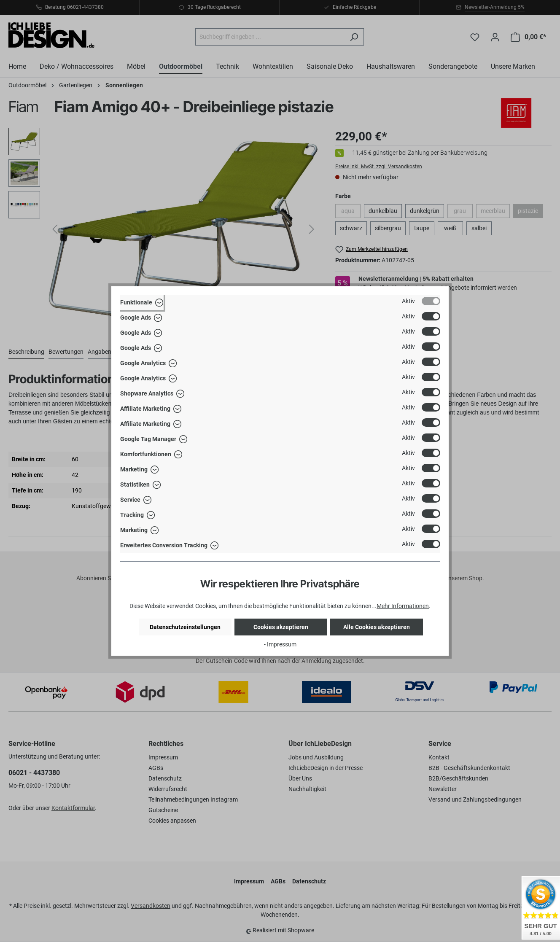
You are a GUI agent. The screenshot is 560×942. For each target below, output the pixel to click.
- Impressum (280, 644)
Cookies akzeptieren (281, 627)
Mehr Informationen (403, 606)
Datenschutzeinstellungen (185, 627)
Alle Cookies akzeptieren (377, 627)
